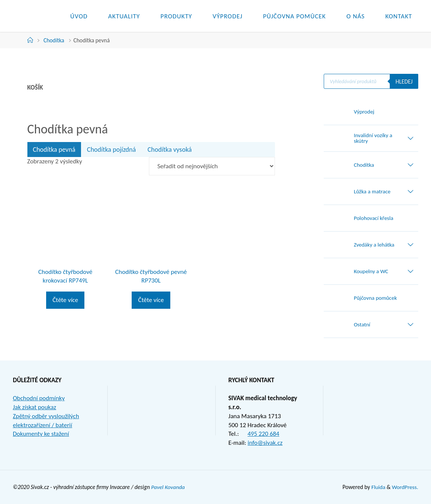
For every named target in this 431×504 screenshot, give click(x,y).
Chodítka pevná (54, 150)
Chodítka (54, 40)
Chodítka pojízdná (111, 150)
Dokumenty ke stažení (41, 434)
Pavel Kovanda (168, 487)
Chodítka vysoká (170, 150)
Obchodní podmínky (39, 398)
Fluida (377, 487)
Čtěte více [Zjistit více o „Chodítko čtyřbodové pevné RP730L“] (151, 300)
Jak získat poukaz (35, 407)
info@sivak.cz (265, 443)
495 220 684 (264, 434)
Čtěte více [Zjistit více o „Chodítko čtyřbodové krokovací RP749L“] (65, 300)
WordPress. (405, 487)
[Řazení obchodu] (212, 166)
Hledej (404, 82)
